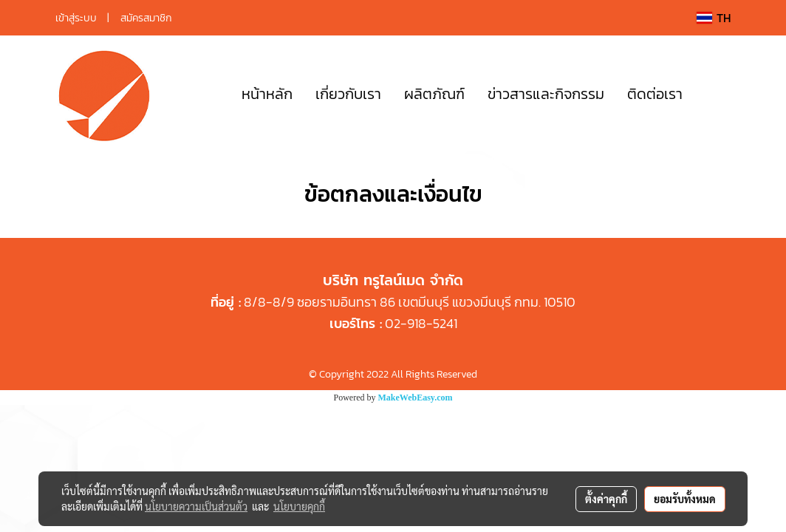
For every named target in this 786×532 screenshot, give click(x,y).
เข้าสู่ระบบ (76, 18)
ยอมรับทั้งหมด (685, 499)
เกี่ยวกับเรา (348, 94)
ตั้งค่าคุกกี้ (606, 499)
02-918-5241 (421, 323)
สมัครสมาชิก (146, 18)
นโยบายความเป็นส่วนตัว (196, 506)
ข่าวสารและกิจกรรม (546, 94)
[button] (716, 94)
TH (714, 18)
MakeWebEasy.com (416, 398)
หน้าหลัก (267, 94)
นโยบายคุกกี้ (299, 506)
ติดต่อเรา (655, 94)
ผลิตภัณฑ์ (434, 94)
